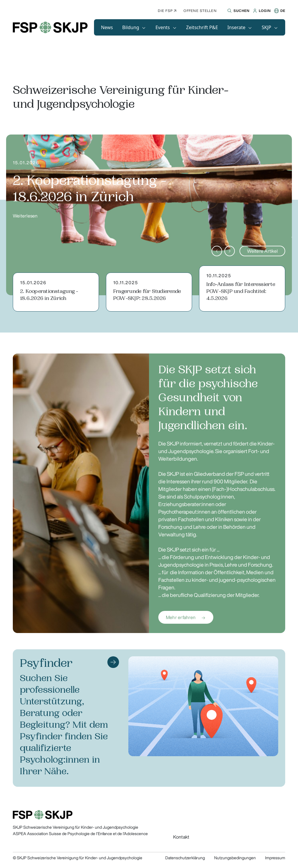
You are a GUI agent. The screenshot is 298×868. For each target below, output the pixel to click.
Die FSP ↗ (167, 11)
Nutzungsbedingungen (235, 858)
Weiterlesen (25, 216)
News (107, 27)
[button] (238, 11)
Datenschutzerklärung (185, 858)
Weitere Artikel (262, 251)
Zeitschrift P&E (202, 27)
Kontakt (181, 837)
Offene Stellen (200, 11)
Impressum (275, 858)
